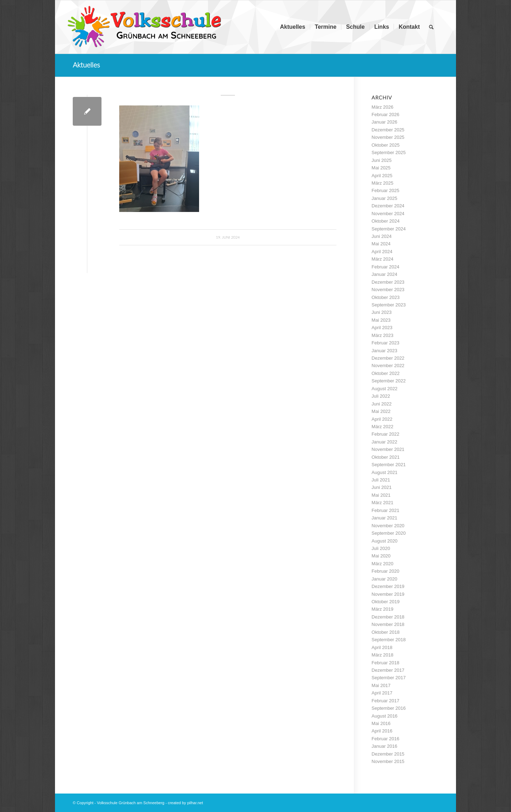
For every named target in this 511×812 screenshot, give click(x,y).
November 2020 (388, 526)
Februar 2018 (385, 663)
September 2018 (389, 640)
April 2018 (382, 647)
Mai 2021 (381, 495)
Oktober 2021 (386, 457)
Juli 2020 (381, 548)
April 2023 (382, 328)
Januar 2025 (384, 198)
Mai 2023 (381, 320)
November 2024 (388, 214)
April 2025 (382, 176)
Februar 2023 (385, 343)
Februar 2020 (385, 571)
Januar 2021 (384, 518)
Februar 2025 (385, 190)
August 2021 (384, 472)
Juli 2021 (381, 480)
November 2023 (388, 290)
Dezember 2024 (388, 206)
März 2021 (382, 503)
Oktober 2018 (386, 632)
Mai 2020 (381, 556)
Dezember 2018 (388, 617)
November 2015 (388, 761)
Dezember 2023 (388, 282)
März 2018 (382, 655)
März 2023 (382, 335)
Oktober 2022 (386, 373)
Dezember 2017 (388, 670)
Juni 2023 (381, 312)
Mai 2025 (381, 168)
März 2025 (382, 183)
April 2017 (382, 693)
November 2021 (388, 449)
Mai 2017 (381, 685)
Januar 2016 (384, 746)
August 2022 (384, 389)
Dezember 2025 (388, 130)
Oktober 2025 (386, 145)
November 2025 (388, 137)
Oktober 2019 (386, 602)
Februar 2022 (385, 434)
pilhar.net (195, 803)
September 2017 (389, 678)
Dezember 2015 (388, 754)
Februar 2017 (385, 701)
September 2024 (389, 229)
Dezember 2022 (388, 358)
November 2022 (388, 366)
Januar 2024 (384, 274)
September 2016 (389, 708)
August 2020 (384, 541)
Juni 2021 (381, 487)
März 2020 (382, 564)
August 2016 (384, 716)
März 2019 (382, 609)
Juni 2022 (381, 404)
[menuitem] (293, 27)
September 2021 (389, 465)
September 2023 (389, 305)
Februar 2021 (385, 510)
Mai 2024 (381, 244)
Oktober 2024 (386, 221)
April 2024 (382, 252)
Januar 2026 (384, 122)
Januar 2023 (384, 351)
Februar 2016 (385, 739)
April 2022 (382, 419)
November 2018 (388, 624)
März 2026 (382, 107)
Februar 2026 (385, 115)
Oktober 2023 (386, 297)
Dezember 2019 (388, 586)
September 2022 (389, 381)
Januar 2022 (384, 442)
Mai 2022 (381, 411)
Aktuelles (86, 65)
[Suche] (431, 27)
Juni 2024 (381, 236)
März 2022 (382, 427)
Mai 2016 (381, 723)
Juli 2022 (381, 396)
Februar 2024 (385, 267)
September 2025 (389, 152)
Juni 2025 (381, 160)
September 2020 (389, 533)
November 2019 (388, 594)
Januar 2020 (384, 579)
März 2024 (382, 259)
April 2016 (382, 731)
